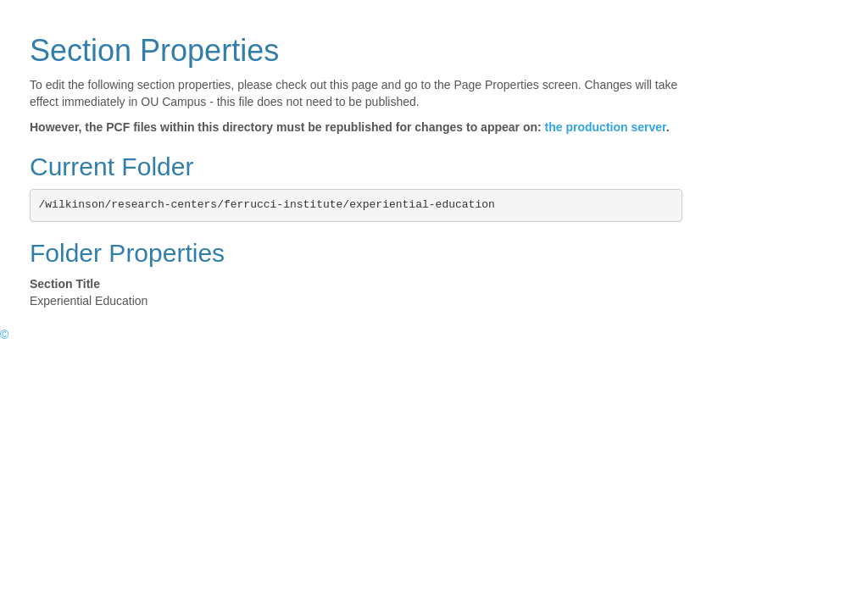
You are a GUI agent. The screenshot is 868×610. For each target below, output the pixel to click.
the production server (606, 127)
